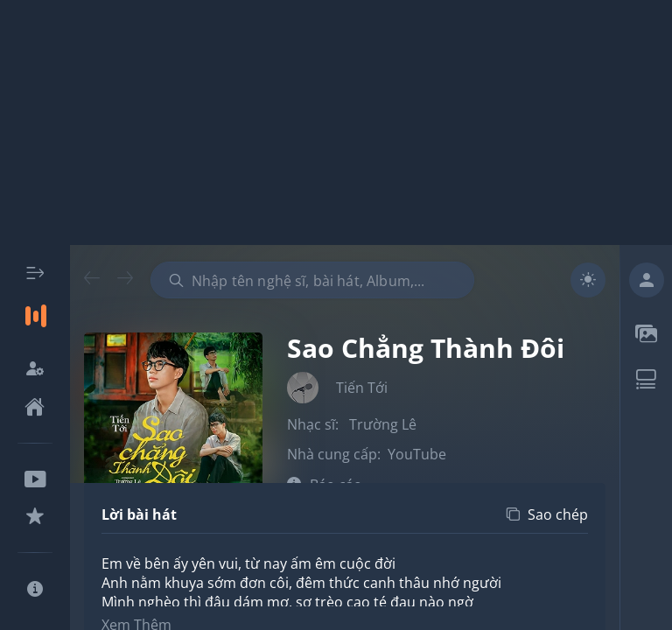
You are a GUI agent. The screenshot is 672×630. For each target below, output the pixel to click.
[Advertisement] (336, 122)
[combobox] (312, 280)
